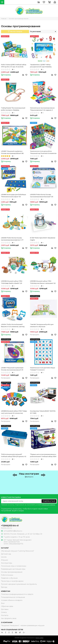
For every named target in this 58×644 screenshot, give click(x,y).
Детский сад (6, 554)
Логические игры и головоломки (14, 566)
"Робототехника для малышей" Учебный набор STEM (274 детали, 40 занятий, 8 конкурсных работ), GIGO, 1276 (14, 456)
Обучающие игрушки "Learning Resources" (17, 551)
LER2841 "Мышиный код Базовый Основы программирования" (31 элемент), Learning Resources (12, 369)
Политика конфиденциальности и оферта (17, 594)
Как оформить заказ (9, 618)
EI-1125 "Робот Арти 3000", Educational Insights (43, 239)
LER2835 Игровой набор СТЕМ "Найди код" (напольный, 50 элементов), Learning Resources (14, 412)
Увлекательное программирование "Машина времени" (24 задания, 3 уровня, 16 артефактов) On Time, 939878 (43, 109)
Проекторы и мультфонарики (12, 581)
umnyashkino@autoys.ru (13, 531)
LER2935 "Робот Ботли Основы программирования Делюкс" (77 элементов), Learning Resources (12, 239)
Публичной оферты (48, 505)
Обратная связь (7, 606)
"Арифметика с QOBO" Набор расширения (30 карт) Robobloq (41, 66)
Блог (3, 603)
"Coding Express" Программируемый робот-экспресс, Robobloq (13, 109)
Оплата (4, 612)
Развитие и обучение (9, 578)
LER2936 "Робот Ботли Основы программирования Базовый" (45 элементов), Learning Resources (42, 196)
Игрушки (5, 560)
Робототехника (7, 575)
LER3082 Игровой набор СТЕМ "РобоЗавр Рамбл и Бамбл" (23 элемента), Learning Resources (12, 282)
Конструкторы (7, 563)
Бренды (4, 587)
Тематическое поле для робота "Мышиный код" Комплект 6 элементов (43, 152)
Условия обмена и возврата (12, 600)
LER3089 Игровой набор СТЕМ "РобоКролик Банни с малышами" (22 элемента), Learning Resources (43, 282)
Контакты (5, 615)
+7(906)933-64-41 (10, 526)
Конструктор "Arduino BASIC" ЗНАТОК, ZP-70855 (43, 412)
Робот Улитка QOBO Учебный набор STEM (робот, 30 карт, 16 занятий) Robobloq (14, 66)
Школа (4, 557)
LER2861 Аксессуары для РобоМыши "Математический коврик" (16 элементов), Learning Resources (13, 196)
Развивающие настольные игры (13, 569)
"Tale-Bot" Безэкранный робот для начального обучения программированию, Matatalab (42, 326)
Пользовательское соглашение (13, 597)
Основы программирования (12, 572)
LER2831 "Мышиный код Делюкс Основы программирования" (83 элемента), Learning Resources (12, 152)
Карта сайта (39, 638)
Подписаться (49, 501)
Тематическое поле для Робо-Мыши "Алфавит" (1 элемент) (42, 369)
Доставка (5, 609)
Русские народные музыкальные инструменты (19, 584)
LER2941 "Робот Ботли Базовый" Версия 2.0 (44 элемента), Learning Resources (13, 326)
